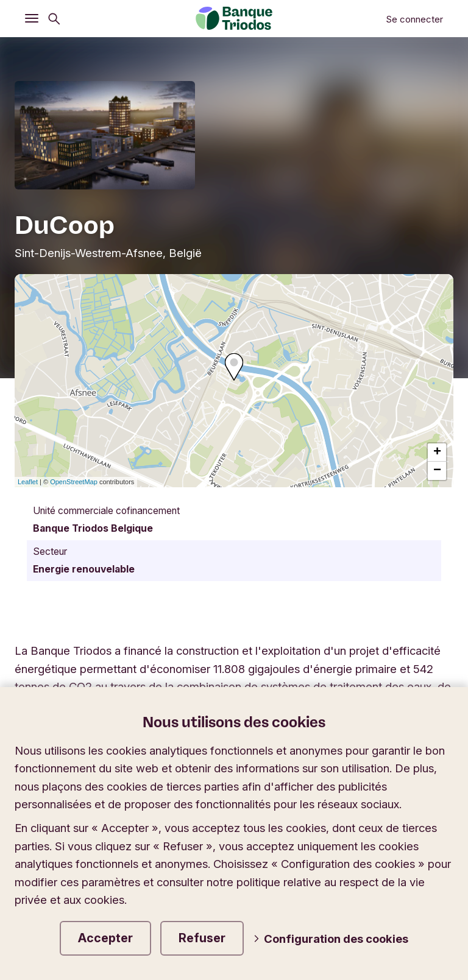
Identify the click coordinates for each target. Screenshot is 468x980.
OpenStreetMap (74, 482)
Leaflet (28, 482)
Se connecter (414, 19)
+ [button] (437, 453)
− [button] (437, 471)
